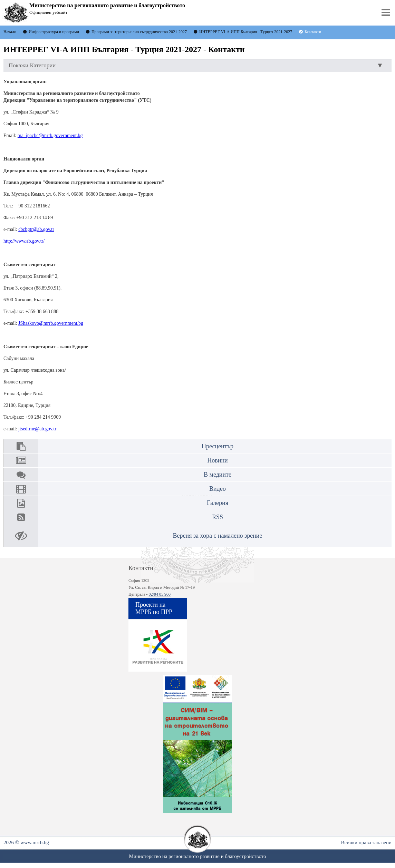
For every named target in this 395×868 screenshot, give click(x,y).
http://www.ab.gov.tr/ (24, 241)
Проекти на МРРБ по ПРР (154, 608)
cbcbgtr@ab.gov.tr (36, 229)
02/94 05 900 (160, 594)
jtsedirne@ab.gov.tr (37, 429)
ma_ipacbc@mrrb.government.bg (50, 135)
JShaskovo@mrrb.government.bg (51, 323)
